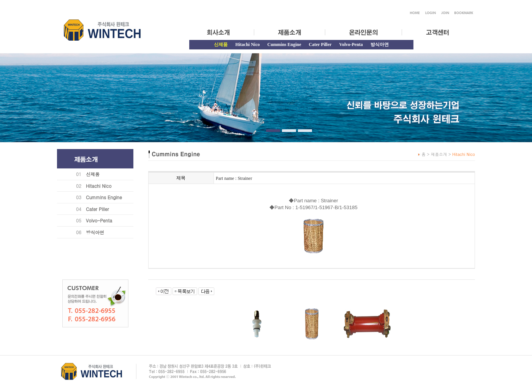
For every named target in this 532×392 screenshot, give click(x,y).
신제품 (93, 174)
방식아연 (380, 44)
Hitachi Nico (247, 44)
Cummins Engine (284, 44)
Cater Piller (320, 44)
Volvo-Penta (351, 44)
